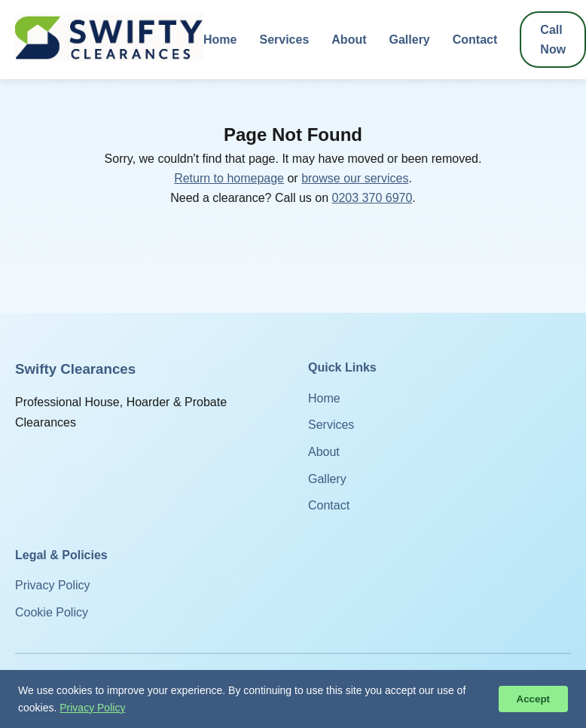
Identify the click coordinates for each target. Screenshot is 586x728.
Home (220, 40)
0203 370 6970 (372, 198)
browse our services (355, 178)
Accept (533, 699)
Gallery (410, 40)
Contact (475, 40)
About (349, 40)
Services (284, 40)
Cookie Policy (52, 612)
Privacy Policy (53, 585)
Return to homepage (229, 178)
